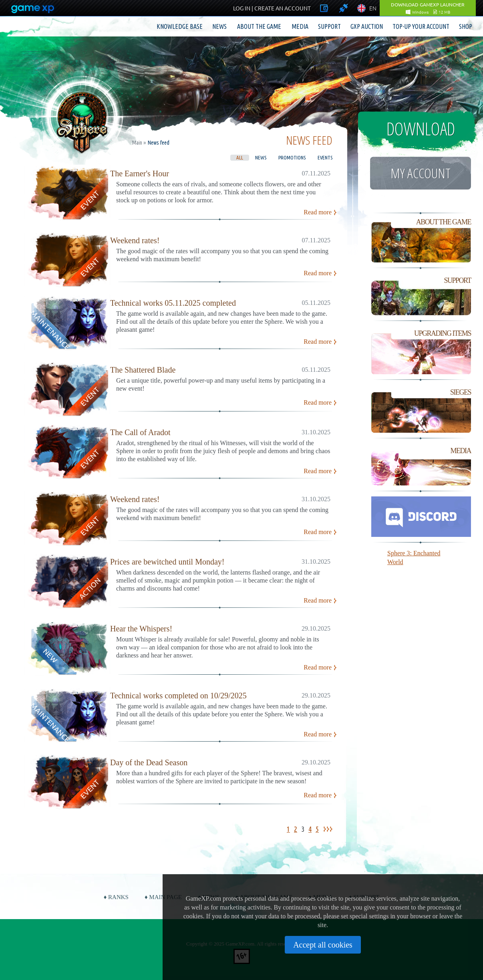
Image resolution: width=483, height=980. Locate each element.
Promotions (292, 157)
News (219, 26)
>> (329, 829)
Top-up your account (421, 26)
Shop (466, 26)
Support (329, 26)
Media (300, 26)
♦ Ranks (116, 897)
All (240, 157)
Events (325, 157)
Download (421, 129)
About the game (259, 26)
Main (137, 143)
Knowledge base (180, 26)
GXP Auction (367, 26)
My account (421, 173)
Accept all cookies (323, 945)
